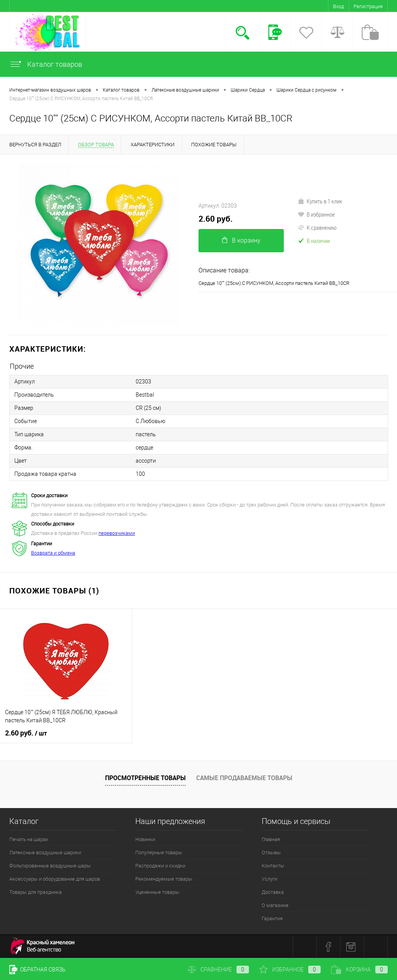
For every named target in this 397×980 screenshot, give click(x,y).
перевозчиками (117, 533)
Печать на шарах (29, 839)
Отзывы (271, 853)
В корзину (241, 240)
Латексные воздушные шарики (45, 853)
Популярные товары (159, 853)
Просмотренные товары (145, 778)
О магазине (275, 905)
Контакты (273, 866)
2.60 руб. (216, 219)
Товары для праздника (35, 892)
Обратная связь (37, 970)
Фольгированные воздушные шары (50, 866)
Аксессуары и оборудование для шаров (55, 879)
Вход (338, 6)
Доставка (273, 892)
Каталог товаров (46, 64)
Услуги (269, 879)
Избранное (290, 970)
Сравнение (218, 970)
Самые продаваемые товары (244, 778)
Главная (271, 839)
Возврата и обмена (53, 553)
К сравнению (317, 227)
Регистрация (368, 6)
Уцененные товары (157, 892)
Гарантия (272, 918)
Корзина (359, 970)
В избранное (316, 214)
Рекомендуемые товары (164, 879)
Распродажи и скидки (160, 866)
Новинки (145, 839)
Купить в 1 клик (320, 201)
